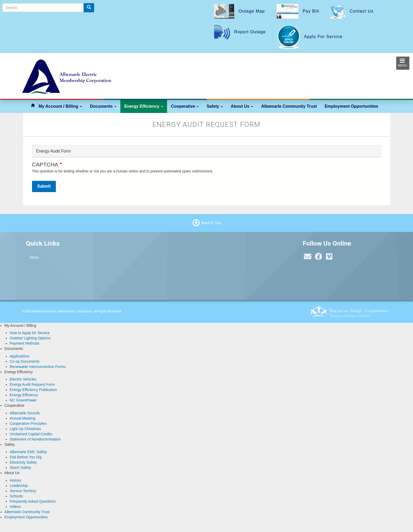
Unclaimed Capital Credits (31, 434)
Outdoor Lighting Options (30, 338)
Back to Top (211, 223)
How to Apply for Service (30, 333)
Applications (20, 356)
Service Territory (23, 491)
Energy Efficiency (144, 106)
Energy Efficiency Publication (33, 390)
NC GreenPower (23, 400)
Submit (44, 186)
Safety (215, 106)
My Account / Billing (60, 106)
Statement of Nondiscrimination (35, 439)
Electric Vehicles (23, 379)
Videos (15, 507)
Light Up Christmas (25, 429)
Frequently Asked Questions (33, 501)
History (15, 480)
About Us (242, 106)
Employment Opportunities (351, 106)
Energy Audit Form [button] (54, 151)
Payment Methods (25, 343)
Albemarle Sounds (25, 413)
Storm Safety (20, 468)
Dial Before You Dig (26, 457)
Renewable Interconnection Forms (38, 367)
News (34, 257)
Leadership (19, 486)
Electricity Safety (23, 462)
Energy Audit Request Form (32, 384)
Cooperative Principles (28, 424)
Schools (16, 496)
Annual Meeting (22, 418)
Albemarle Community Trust (289, 106)
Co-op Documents (25, 361)
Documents (103, 106)
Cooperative (185, 106)
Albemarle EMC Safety (28, 452)
